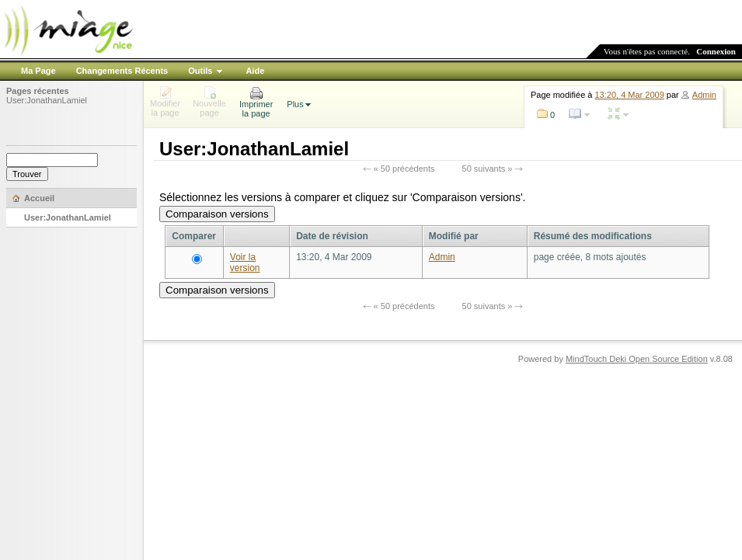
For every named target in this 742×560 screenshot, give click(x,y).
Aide (255, 71)
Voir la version (245, 263)
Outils (200, 71)
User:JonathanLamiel (47, 100)
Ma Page (38, 71)
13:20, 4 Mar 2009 (630, 95)
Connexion (716, 51)
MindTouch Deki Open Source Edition (637, 359)
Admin (704, 95)
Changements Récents (122, 71)
